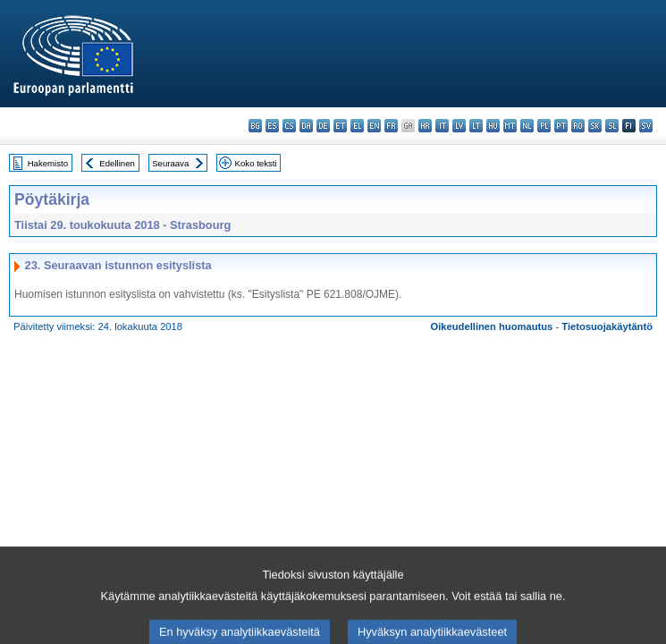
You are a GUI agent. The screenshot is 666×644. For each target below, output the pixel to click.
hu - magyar (493, 126)
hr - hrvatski (425, 126)
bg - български (255, 126)
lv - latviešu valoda (459, 126)
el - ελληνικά (357, 126)
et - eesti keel (340, 126)
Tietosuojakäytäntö (607, 326)
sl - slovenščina (612, 126)
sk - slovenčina (595, 126)
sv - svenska (646, 126)
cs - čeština (289, 126)
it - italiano (442, 126)
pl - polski (544, 126)
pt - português (561, 126)
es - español (272, 126)
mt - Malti (510, 126)
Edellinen (117, 163)
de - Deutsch (323, 126)
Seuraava (170, 163)
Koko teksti (256, 163)
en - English (374, 126)
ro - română (578, 126)
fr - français (391, 126)
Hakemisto (48, 163)
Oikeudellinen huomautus (492, 326)
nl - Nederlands (527, 126)
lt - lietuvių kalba (476, 126)
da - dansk (306, 126)
